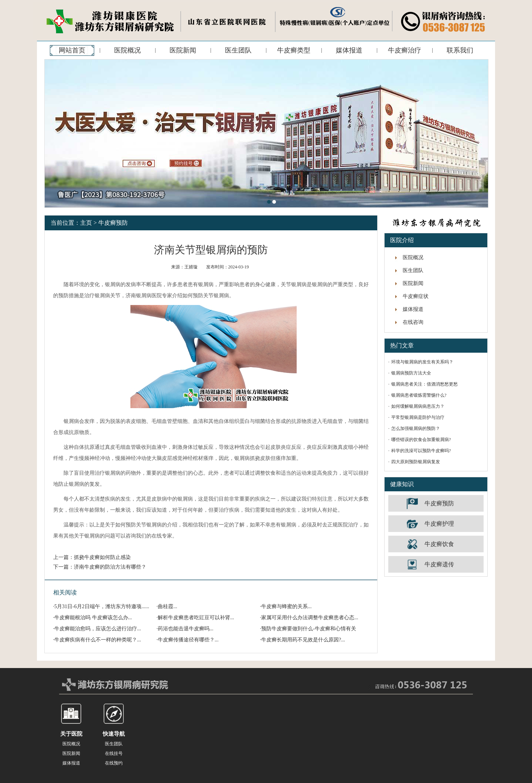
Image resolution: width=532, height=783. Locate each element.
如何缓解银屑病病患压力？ (418, 406)
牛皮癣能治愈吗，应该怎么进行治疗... (98, 629)
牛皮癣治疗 (405, 50)
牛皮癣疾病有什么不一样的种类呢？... (98, 640)
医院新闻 (183, 50)
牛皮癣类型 (294, 50)
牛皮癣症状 (416, 296)
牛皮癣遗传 (439, 564)
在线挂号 (114, 753)
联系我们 (460, 50)
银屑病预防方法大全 (411, 373)
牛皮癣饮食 (439, 544)
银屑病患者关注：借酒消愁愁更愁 (424, 384)
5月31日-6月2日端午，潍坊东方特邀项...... (102, 606)
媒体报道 (349, 50)
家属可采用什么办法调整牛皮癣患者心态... (310, 618)
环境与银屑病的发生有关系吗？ (422, 362)
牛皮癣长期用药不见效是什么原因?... (303, 640)
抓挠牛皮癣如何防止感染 (102, 557)
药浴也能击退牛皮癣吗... (186, 629)
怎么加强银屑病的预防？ (416, 428)
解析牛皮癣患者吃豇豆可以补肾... (196, 618)
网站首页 (72, 50)
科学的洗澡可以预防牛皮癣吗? (421, 451)
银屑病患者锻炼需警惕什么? (419, 395)
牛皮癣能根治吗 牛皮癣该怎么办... (93, 618)
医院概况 (127, 50)
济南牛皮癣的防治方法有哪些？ (110, 567)
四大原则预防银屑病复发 (416, 462)
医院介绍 (402, 240)
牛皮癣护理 (439, 524)
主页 (86, 223)
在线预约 (114, 763)
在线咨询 (413, 322)
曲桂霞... (168, 606)
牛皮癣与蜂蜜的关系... (287, 606)
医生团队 (238, 50)
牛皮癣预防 (113, 223)
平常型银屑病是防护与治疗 (418, 417)
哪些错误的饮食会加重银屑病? (421, 440)
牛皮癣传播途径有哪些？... (188, 640)
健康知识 (402, 484)
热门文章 (402, 345)
